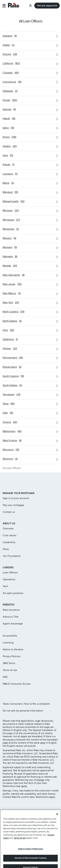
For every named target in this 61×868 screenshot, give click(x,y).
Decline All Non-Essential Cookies (30, 862)
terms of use (20, 842)
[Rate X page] (9, 693)
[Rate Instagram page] (4, 693)
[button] (4, 6)
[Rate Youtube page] (25, 693)
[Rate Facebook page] (14, 693)
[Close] (57, 818)
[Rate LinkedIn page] (20, 693)
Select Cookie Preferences (30, 852)
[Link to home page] (7, 482)
